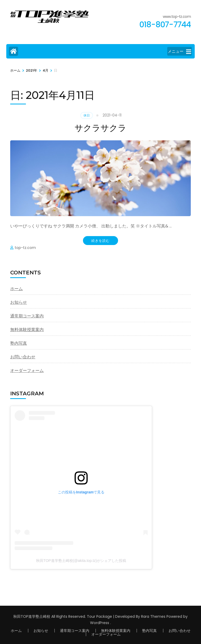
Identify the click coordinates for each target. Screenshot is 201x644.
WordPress (100, 623)
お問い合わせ (23, 357)
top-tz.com (25, 248)
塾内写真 (19, 343)
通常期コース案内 (27, 316)
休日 (87, 115)
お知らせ (19, 302)
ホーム (16, 289)
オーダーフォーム (27, 371)
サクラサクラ (100, 128)
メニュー (179, 52)
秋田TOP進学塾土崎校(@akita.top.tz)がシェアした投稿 (81, 561)
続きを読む (100, 241)
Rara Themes (153, 616)
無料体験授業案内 (27, 330)
